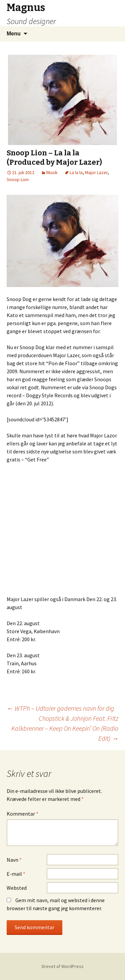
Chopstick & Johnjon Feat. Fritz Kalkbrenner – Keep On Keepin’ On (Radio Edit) (65, 728)
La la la (76, 172)
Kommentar (22, 814)
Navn (14, 860)
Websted (17, 888)
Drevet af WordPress (63, 966)
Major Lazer (96, 172)
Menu (14, 34)
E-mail (16, 874)
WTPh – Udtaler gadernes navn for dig (60, 708)
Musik (52, 172)
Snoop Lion (18, 179)
